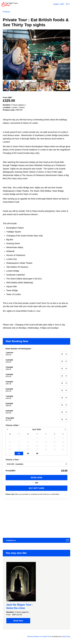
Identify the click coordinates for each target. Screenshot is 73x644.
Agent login (66, 636)
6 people (29, 390)
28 (19, 453)
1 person (29, 354)
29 (28, 453)
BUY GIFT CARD (36, 488)
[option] (11, 86)
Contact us (11, 540)
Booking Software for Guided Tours (39, 636)
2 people (29, 361)
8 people (29, 405)
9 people (29, 412)
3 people (29, 368)
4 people (29, 376)
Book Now (36, 478)
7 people (29, 397)
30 (37, 453)
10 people (29, 419)
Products (6, 12)
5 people (29, 383)
